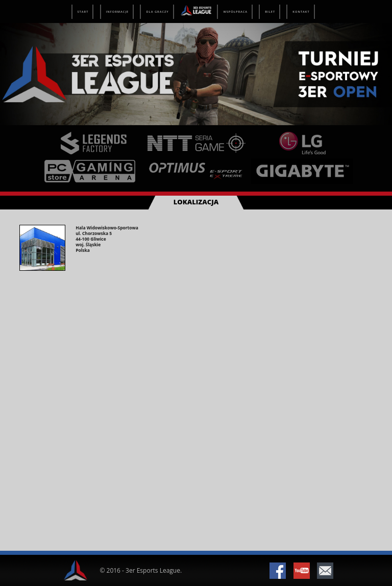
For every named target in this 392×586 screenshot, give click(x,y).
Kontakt (301, 12)
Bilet (270, 12)
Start (83, 12)
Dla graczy (157, 12)
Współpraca (235, 12)
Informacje (118, 12)
